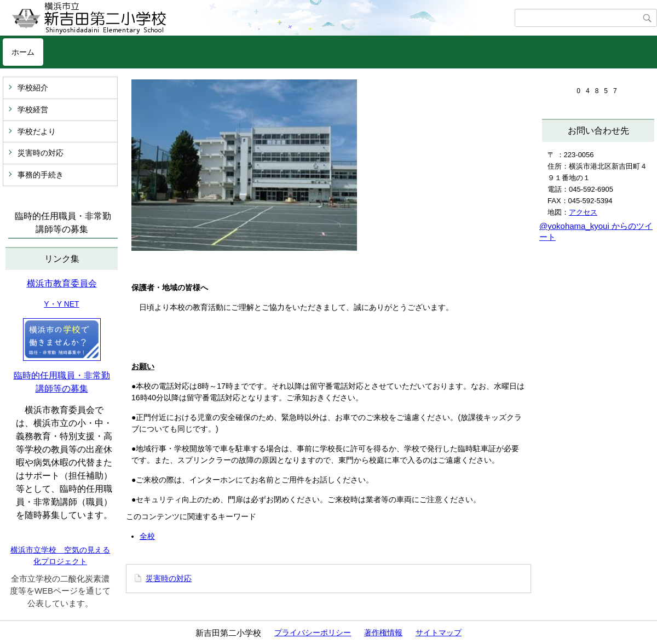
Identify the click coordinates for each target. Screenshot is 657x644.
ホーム (23, 52)
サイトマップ (439, 633)
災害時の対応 (41, 153)
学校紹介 (33, 88)
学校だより (37, 131)
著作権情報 (383, 633)
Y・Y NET (61, 304)
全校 (147, 536)
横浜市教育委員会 (62, 283)
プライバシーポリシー (313, 633)
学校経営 (33, 110)
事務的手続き (41, 175)
